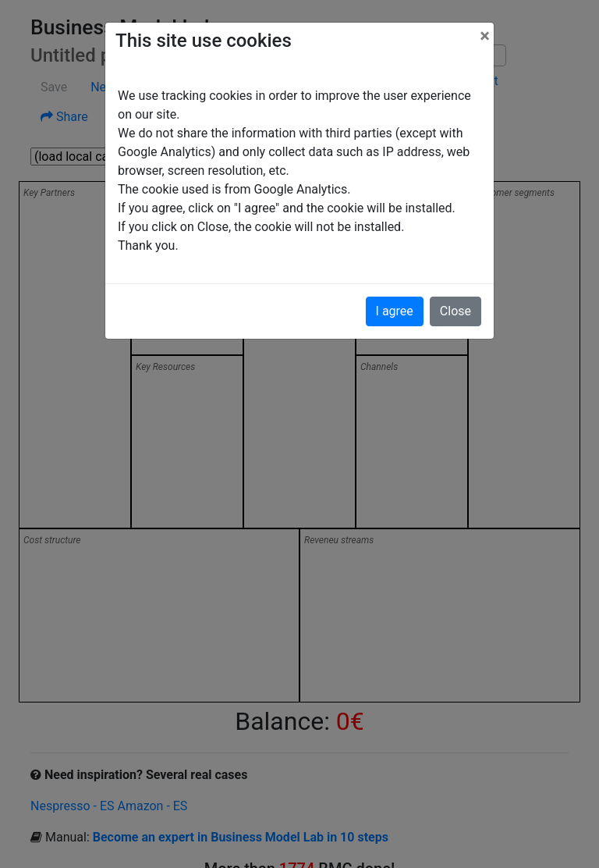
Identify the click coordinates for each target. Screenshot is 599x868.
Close (455, 311)
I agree (395, 311)
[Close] (485, 36)
